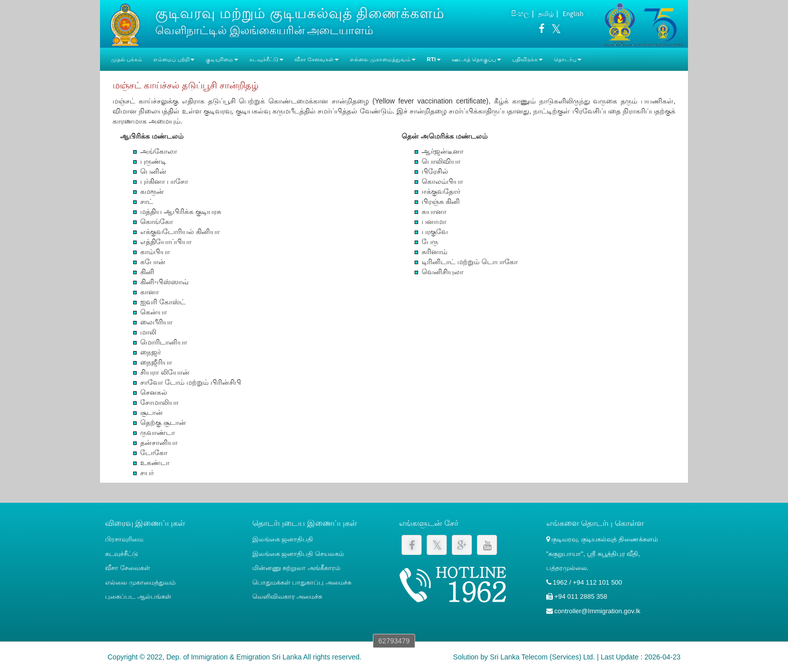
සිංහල (520, 14)
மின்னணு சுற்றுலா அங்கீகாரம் (296, 568)
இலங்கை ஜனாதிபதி (283, 539)
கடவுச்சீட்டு (122, 554)
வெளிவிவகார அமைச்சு (287, 596)
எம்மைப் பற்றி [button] (174, 59)
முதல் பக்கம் (127, 59)
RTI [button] (434, 59)
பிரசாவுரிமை (124, 539)
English (573, 14)
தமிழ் (546, 14)
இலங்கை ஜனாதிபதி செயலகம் (298, 554)
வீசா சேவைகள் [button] (317, 59)
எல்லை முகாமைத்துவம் (140, 582)
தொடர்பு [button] (568, 59)
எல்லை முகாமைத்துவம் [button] (383, 59)
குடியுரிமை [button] (222, 59)
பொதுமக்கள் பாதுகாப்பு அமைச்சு (302, 582)
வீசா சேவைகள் (128, 568)
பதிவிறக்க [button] (527, 59)
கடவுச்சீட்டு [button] (266, 59)
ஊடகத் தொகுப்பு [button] (476, 59)
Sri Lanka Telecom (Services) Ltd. (543, 657)
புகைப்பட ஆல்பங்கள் (138, 596)
